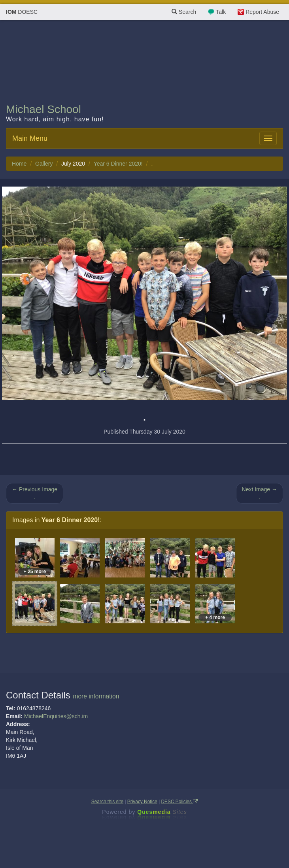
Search (184, 12)
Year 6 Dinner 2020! (118, 164)
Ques (162, 812)
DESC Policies (180, 802)
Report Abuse (262, 12)
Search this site (107, 802)
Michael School (43, 109)
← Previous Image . (35, 493)
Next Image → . (260, 493)
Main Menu (30, 138)
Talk (221, 12)
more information (96, 696)
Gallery (44, 164)
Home (19, 164)
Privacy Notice (142, 802)
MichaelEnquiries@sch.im (56, 716)
